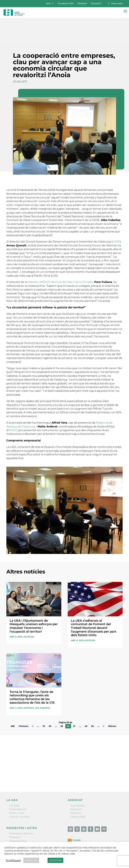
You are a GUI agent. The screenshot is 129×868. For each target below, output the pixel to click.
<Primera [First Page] (23, 702)
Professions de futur (21, 809)
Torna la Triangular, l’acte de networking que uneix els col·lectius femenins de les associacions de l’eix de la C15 (32, 673)
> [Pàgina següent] (104, 702)
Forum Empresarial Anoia (25, 824)
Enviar (115, 753)
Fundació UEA (66, 3)
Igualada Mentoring (21, 828)
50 (92, 702)
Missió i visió (17, 789)
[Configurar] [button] (13, 860)
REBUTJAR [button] (31, 860)
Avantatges (78, 781)
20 (50, 702)
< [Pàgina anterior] (33, 702)
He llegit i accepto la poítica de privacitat (29, 747)
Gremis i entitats (19, 792)
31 (74, 702)
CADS (116, 217)
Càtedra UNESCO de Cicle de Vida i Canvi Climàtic (60, 258)
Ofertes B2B (78, 792)
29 (62, 702)
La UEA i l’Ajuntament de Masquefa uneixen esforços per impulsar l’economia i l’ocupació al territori (34, 602)
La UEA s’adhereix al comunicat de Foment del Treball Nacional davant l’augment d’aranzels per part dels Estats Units (94, 603)
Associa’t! (96, 3)
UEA (48, 3)
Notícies (29, 612)
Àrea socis (117, 3)
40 (86, 702)
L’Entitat (14, 781)
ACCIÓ (13, 406)
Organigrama (18, 785)
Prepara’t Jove (18, 817)
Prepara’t (15, 813)
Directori (82, 3)
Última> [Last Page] (112, 702)
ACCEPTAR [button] (55, 860)
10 (44, 702)
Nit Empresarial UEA (22, 820)
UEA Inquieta (42, 684)
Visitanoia (15, 832)
